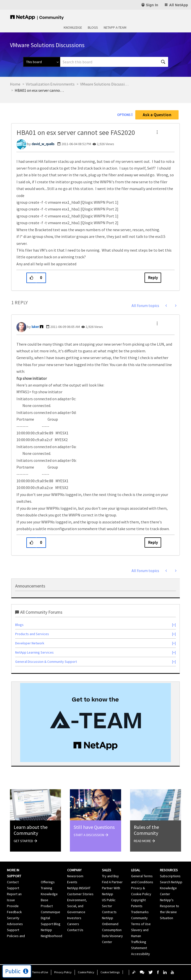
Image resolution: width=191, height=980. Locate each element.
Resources (169, 870)
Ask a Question (157, 115)
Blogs (93, 27)
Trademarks (140, 912)
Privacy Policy (63, 972)
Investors (74, 918)
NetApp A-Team (115, 27)
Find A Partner (112, 882)
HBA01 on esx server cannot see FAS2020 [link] (40, 90)
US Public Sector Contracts (109, 906)
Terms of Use (40, 972)
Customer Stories (80, 894)
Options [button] (124, 115)
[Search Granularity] (42, 62)
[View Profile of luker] (35, 327)
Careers (73, 924)
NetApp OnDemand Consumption (112, 924)
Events (72, 882)
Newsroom (75, 876)
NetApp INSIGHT (79, 888)
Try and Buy (110, 876)
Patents (137, 906)
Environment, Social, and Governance (77, 906)
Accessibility (141, 954)
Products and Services (32, 634)
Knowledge (73, 27)
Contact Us (75, 930)
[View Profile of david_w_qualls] (43, 144)
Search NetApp (171, 882)
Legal (136, 870)
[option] (95, 723)
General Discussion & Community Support (46, 662)
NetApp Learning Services (34, 652)
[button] (157, 132)
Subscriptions (170, 876)
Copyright (138, 900)
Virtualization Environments (50, 84)
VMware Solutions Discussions (105, 84)
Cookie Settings (110, 972)
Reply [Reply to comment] (153, 542)
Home (15, 84)
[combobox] (114, 62)
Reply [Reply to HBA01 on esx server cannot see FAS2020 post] (153, 278)
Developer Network (30, 643)
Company (74, 870)
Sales (107, 870)
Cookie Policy (86, 972)
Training (47, 888)
